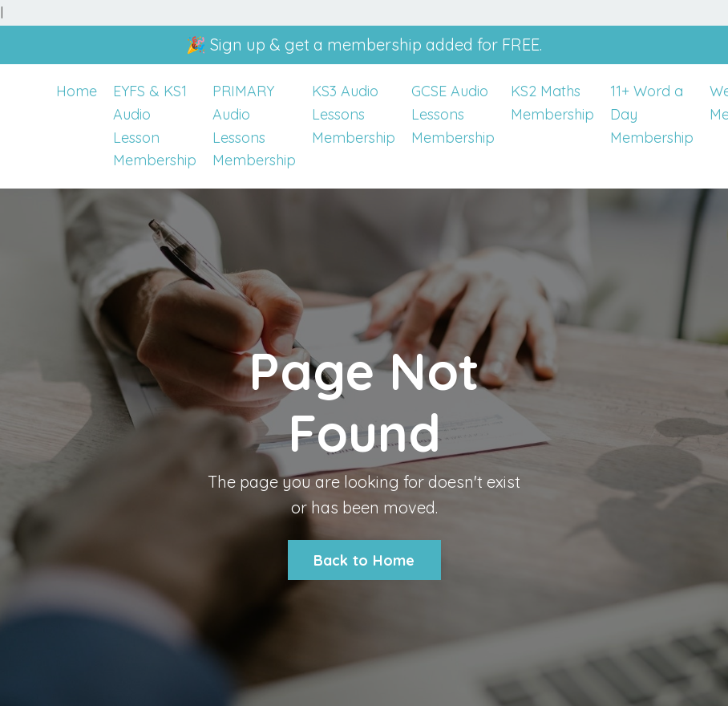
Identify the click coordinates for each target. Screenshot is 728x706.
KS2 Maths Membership (552, 103)
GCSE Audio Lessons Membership (453, 114)
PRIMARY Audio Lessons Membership (254, 126)
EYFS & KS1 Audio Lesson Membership (155, 126)
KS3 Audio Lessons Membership (354, 114)
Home (77, 91)
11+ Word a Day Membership (652, 114)
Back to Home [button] (364, 560)
